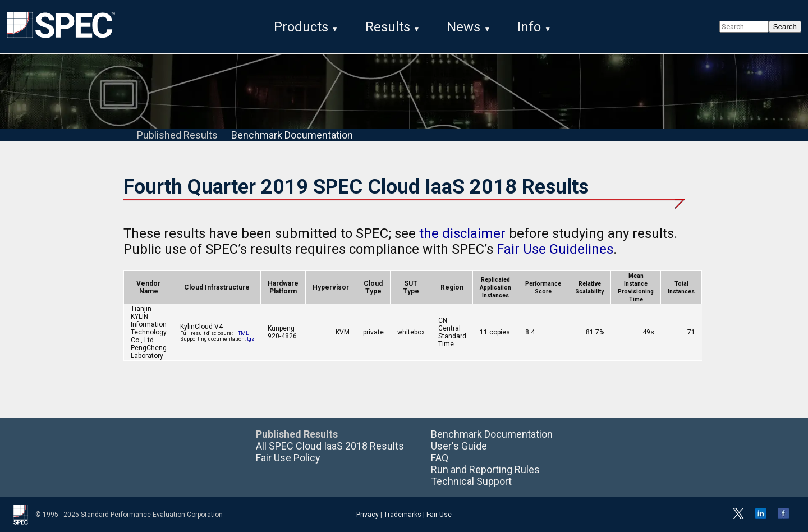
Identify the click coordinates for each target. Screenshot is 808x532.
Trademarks (403, 515)
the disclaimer (462, 233)
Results (388, 27)
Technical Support (471, 481)
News (463, 27)
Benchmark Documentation (292, 135)
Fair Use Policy (288, 458)
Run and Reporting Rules (485, 469)
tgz (251, 339)
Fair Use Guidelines (555, 249)
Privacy (368, 515)
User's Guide (459, 446)
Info (529, 27)
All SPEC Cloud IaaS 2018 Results (330, 446)
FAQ (440, 458)
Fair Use (439, 515)
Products (301, 27)
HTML (241, 333)
